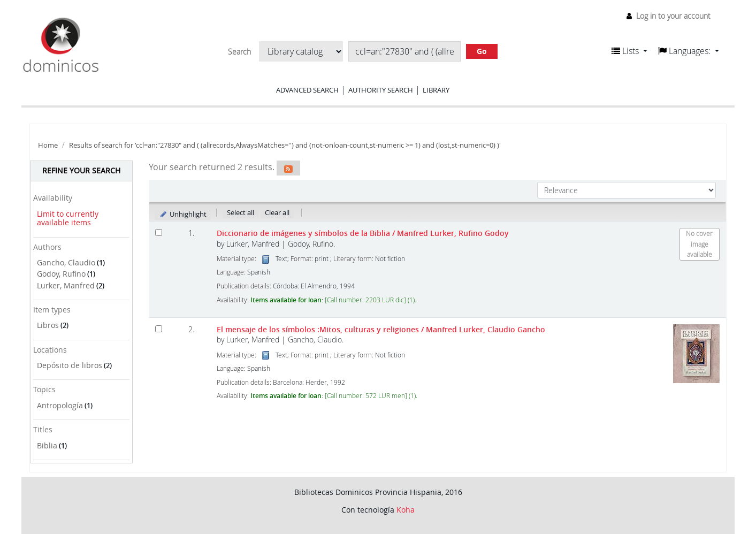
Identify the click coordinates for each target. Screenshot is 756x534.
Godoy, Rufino (61, 274)
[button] (629, 51)
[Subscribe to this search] (288, 168)
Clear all (277, 212)
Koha (406, 510)
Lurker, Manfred (66, 285)
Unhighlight (183, 214)
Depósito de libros (70, 365)
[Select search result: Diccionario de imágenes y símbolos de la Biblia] (159, 232)
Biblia (47, 445)
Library (436, 90)
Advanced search (307, 90)
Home (48, 145)
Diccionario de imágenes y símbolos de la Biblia (363, 233)
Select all (240, 212)
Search (239, 52)
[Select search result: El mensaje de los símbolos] (159, 329)
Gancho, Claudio (66, 262)
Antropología (60, 405)
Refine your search (81, 170)
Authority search (381, 90)
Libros (48, 325)
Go (482, 51)
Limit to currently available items (68, 218)
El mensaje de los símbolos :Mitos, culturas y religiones (381, 329)
